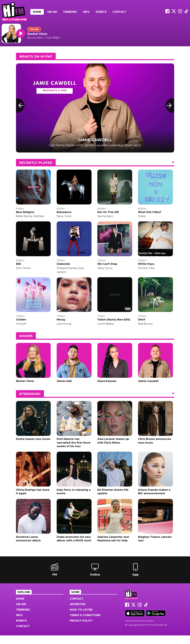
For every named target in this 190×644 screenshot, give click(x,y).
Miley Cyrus (105, 271)
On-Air (52, 12)
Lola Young (64, 327)
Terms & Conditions (85, 624)
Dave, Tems (64, 217)
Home (37, 12)
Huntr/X (21, 327)
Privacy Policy (81, 629)
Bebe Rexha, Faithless (30, 217)
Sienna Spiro (105, 217)
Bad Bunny (145, 327)
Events (101, 12)
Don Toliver (23, 271)
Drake (142, 217)
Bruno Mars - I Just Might (44, 38)
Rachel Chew (37, 34)
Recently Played (36, 163)
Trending (70, 12)
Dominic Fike (146, 271)
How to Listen (81, 618)
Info (86, 12)
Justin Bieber (106, 327)
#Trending (30, 399)
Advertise (77, 613)
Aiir (166, 633)
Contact (119, 12)
